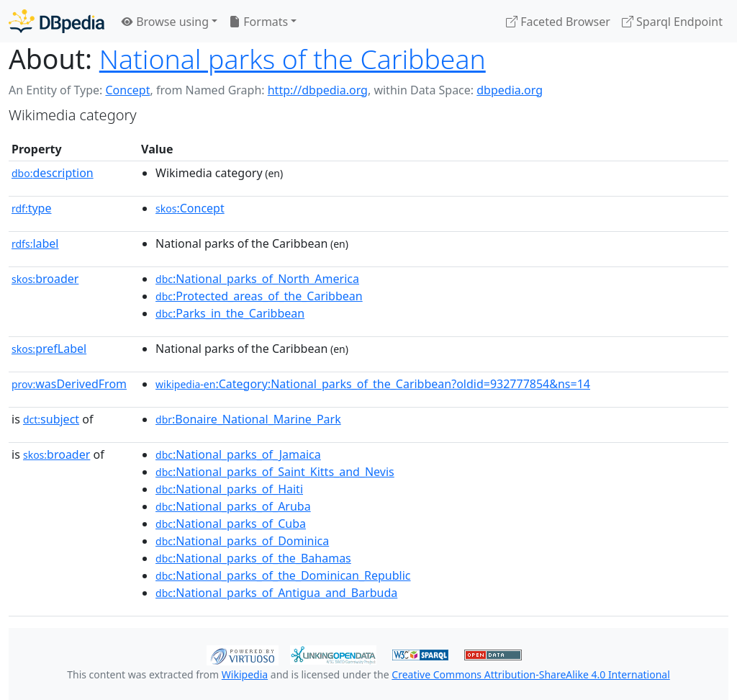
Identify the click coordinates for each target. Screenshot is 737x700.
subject (51, 419)
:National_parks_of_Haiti (229, 489)
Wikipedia (245, 674)
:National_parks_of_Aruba (233, 506)
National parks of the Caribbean (293, 59)
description (53, 173)
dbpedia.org (510, 90)
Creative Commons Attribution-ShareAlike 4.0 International (530, 674)
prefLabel (49, 349)
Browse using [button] (165, 22)
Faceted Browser (558, 22)
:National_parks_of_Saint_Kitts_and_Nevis (275, 472)
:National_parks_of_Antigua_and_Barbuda (276, 593)
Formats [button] (258, 22)
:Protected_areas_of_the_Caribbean (259, 296)
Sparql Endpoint (672, 22)
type (32, 208)
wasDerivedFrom (69, 384)
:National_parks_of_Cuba (231, 524)
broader (45, 279)
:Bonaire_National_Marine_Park (248, 419)
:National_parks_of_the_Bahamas (253, 558)
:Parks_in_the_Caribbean (230, 313)
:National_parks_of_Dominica (242, 541)
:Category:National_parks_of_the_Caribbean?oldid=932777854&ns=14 (373, 384)
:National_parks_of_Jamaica (238, 454)
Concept (127, 90)
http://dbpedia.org (318, 90)
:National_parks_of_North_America (257, 279)
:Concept (190, 208)
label (35, 243)
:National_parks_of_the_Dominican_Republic (283, 575)
